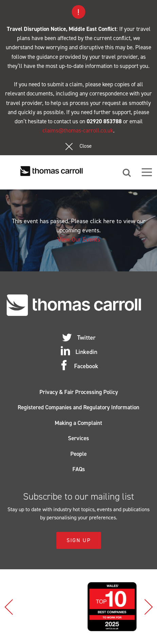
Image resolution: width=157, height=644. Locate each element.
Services (78, 438)
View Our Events (79, 239)
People (78, 454)
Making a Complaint (78, 423)
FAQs (79, 469)
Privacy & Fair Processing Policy (79, 392)
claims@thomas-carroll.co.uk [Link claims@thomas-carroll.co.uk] (78, 130)
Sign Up (79, 540)
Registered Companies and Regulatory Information (78, 407)
